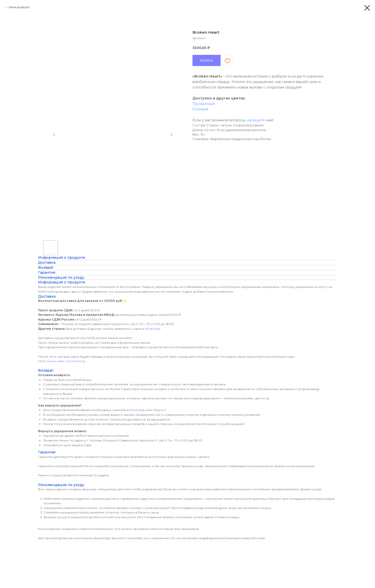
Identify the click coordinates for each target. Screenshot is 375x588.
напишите (256, 120)
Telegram (159, 410)
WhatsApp (153, 329)
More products (19, 7)
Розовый (200, 109)
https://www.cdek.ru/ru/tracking (62, 361)
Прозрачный (204, 104)
